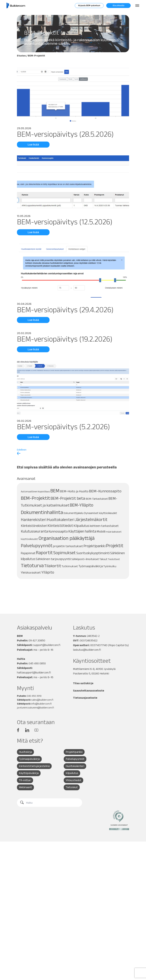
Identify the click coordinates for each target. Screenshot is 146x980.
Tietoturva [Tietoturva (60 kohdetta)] (32, 565)
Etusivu (21, 56)
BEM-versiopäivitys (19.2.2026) (66, 339)
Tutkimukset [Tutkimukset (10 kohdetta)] (70, 566)
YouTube (36, 730)
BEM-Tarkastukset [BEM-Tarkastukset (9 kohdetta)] (97, 499)
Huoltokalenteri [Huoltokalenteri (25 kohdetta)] (61, 520)
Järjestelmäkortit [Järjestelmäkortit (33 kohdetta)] (91, 519)
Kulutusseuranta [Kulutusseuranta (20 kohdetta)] (34, 531)
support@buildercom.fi (47, 645)
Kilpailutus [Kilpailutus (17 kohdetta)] (81, 526)
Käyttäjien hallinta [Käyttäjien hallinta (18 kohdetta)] (82, 531)
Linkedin (27, 730)
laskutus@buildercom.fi (87, 650)
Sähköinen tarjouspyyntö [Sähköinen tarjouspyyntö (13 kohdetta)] (53, 559)
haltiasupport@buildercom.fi (34, 672)
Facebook (18, 730)
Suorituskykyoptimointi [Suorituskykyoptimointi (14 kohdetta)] (93, 553)
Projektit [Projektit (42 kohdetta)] (115, 546)
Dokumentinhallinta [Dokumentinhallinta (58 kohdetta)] (42, 512)
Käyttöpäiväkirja (29, 773)
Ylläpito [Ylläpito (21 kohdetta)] (48, 572)
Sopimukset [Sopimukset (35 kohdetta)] (65, 553)
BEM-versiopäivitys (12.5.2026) (65, 222)
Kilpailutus (72, 773)
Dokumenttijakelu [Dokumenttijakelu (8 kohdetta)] (73, 513)
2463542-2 (93, 636)
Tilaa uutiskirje (83, 683)
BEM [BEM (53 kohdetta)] (55, 491)
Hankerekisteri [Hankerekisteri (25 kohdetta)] (34, 520)
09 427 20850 (37, 640)
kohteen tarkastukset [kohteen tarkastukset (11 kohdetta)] (104, 526)
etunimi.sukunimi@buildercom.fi (37, 707)
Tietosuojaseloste (85, 697)
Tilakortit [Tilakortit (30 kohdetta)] (53, 566)
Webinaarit (25, 788)
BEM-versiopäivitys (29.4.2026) (66, 310)
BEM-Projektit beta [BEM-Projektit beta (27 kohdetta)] (68, 498)
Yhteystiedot (74, 780)
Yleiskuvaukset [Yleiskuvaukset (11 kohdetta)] (31, 572)
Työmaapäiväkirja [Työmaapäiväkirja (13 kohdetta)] (91, 566)
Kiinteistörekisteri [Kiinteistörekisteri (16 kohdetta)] (34, 526)
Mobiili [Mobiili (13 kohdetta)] (101, 531)
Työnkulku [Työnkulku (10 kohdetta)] (110, 566)
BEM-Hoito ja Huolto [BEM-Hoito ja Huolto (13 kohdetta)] (74, 491)
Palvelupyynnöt (75, 759)
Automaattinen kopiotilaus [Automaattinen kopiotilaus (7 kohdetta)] (35, 491)
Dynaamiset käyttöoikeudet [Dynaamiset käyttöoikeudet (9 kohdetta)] (100, 513)
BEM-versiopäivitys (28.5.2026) (66, 134)
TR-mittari (25, 780)
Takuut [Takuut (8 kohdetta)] (103, 559)
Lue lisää (33, 144)
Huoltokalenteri (75, 766)
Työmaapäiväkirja (29, 759)
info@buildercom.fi (41, 703)
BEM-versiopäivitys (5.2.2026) (64, 427)
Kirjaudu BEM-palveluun (89, 5)
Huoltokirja (25, 752)
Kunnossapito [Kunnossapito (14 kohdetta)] (58, 531)
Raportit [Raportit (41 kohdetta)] (44, 553)
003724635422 (89, 640)
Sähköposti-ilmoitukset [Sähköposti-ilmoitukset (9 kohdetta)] (85, 559)
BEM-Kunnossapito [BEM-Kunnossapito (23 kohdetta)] (105, 491)
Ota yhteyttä (118, 5)
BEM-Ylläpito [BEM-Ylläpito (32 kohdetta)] (81, 505)
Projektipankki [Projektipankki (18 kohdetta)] (95, 546)
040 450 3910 (34, 696)
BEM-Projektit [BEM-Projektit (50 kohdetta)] (35, 498)
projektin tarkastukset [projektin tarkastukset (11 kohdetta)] (68, 546)
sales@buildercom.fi (42, 699)
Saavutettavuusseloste (89, 690)
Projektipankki (74, 752)
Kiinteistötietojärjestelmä (34, 766)
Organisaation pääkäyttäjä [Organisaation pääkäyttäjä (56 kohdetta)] (66, 538)
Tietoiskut (72, 788)
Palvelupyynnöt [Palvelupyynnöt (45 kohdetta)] (37, 545)
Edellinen (22, 452)
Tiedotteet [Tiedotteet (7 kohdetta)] (114, 559)
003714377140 (99, 645)
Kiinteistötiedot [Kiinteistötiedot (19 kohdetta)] (60, 526)
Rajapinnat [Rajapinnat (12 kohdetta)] (28, 553)
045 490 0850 (37, 663)
